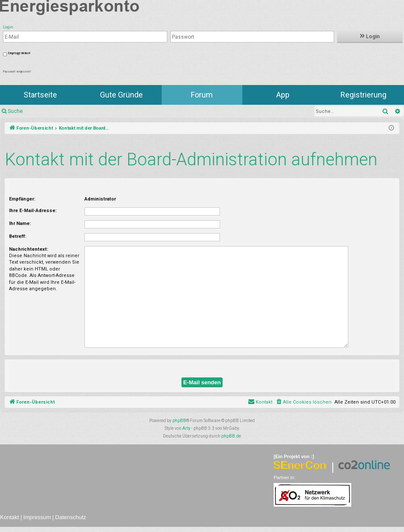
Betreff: (18, 236)
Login (370, 36)
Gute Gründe (121, 95)
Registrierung (363, 95)
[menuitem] (303, 402)
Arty (186, 428)
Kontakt (9, 517)
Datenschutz (71, 517)
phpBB (179, 421)
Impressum (37, 517)
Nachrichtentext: (29, 249)
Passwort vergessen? (17, 72)
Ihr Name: (20, 223)
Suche (15, 111)
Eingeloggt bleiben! (19, 53)
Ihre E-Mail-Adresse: (33, 211)
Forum (202, 95)
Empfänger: (22, 199)
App (283, 95)
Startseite (40, 95)
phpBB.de (231, 436)
